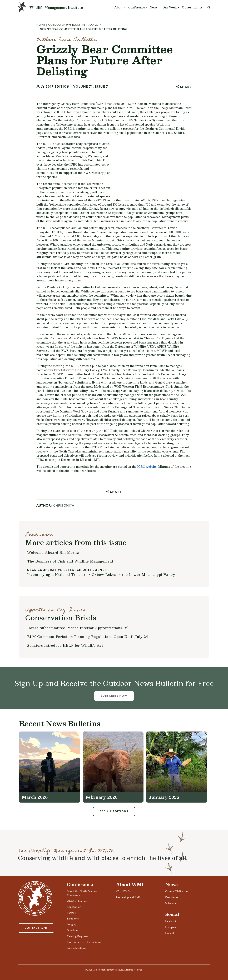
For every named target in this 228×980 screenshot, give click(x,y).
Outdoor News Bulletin (67, 25)
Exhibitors (73, 919)
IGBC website (147, 467)
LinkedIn (170, 933)
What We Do (124, 892)
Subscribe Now (114, 696)
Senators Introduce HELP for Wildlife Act (65, 645)
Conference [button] (137, 7)
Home (41, 25)
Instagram (171, 927)
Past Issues (172, 897)
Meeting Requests (78, 936)
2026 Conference (77, 901)
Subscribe (171, 903)
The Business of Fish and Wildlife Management (70, 561)
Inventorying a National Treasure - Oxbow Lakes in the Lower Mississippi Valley (101, 574)
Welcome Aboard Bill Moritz (53, 552)
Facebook (171, 921)
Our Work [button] (170, 7)
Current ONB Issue (176, 892)
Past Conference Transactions (84, 942)
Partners (72, 913)
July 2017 (95, 25)
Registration (74, 907)
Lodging (72, 925)
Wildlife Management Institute (56, 7)
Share (186, 87)
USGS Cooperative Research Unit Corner (67, 570)
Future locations (76, 948)
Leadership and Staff (128, 897)
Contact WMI (36, 928)
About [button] (119, 7)
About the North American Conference (83, 893)
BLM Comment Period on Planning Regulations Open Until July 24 (88, 636)
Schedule (72, 931)
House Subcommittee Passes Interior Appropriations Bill (78, 628)
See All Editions (114, 812)
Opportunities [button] (192, 7)
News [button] (154, 7)
